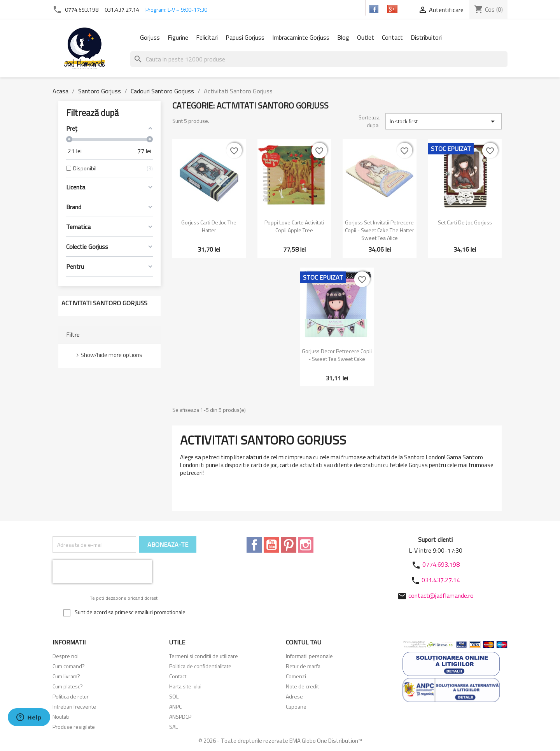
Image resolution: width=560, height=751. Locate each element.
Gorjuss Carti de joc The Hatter (209, 226)
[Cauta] (319, 59)
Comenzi (296, 676)
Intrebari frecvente (74, 706)
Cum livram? (66, 676)
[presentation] (102, 572)
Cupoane (296, 706)
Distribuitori (426, 37)
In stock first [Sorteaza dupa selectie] (444, 121)
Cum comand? (69, 666)
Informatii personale (309, 656)
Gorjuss (150, 37)
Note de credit (302, 686)
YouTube (271, 545)
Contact (392, 37)
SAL (173, 727)
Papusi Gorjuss (245, 37)
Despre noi (66, 656)
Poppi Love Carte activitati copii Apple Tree (294, 226)
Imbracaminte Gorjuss (301, 37)
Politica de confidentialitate (200, 666)
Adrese (294, 696)
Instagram (306, 545)
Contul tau (304, 642)
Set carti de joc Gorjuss (465, 222)
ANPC (175, 706)
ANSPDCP (180, 717)
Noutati (61, 717)
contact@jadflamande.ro (441, 595)
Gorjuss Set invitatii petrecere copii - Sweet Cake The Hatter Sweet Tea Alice (380, 230)
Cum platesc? (68, 686)
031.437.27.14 (122, 10)
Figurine (178, 37)
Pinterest (289, 545)
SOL (174, 696)
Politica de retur (71, 696)
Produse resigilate (74, 727)
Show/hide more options (111, 355)
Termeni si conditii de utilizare (204, 656)
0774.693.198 (82, 10)
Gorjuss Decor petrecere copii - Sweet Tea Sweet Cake (337, 355)
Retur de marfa (303, 666)
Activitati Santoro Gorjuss (104, 303)
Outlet (366, 37)
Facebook (254, 545)
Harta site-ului (185, 686)
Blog (343, 37)
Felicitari (207, 37)
